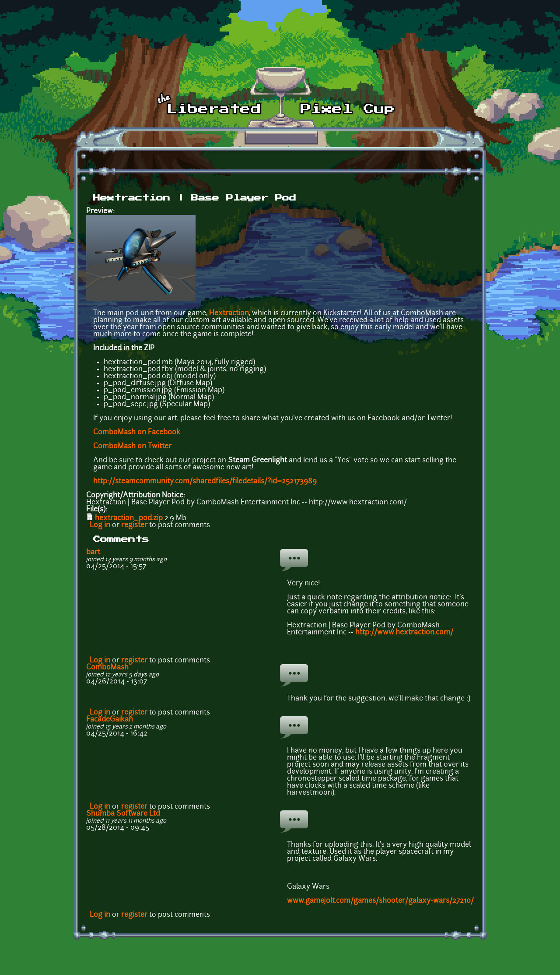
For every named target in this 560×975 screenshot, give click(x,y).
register (134, 525)
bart (93, 553)
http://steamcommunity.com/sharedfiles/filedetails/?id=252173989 (205, 482)
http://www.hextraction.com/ (404, 633)
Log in (100, 525)
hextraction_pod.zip (129, 518)
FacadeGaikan (110, 720)
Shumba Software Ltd (123, 814)
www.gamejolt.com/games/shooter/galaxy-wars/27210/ (380, 901)
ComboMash (107, 668)
